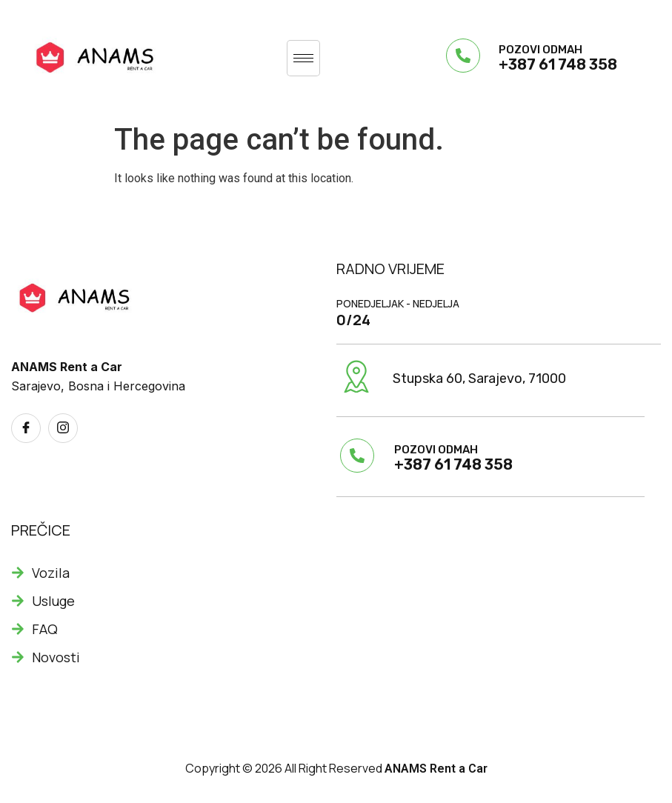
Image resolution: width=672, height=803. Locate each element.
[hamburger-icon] (303, 58)
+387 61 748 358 (558, 64)
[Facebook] (26, 428)
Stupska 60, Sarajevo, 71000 (479, 379)
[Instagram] (63, 428)
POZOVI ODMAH (540, 50)
